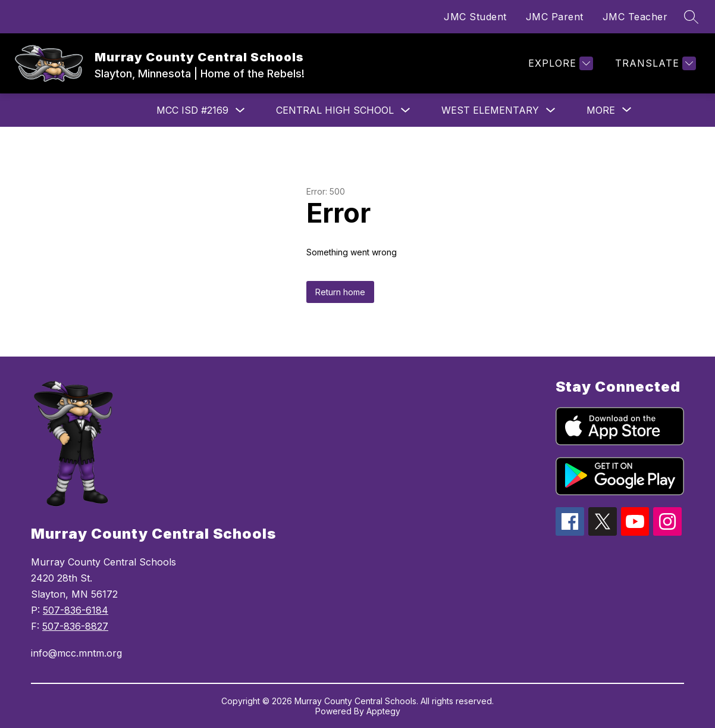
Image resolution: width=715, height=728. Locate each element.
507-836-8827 (75, 626)
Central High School (335, 110)
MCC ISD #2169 (192, 110)
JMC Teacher (635, 17)
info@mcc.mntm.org (76, 653)
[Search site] (691, 17)
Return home (340, 292)
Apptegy (383, 711)
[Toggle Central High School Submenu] (406, 110)
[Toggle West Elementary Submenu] (551, 110)
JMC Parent (555, 17)
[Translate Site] (654, 63)
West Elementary (490, 110)
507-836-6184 (76, 610)
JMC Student (475, 17)
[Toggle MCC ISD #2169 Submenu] (240, 110)
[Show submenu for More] (601, 110)
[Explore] (559, 63)
